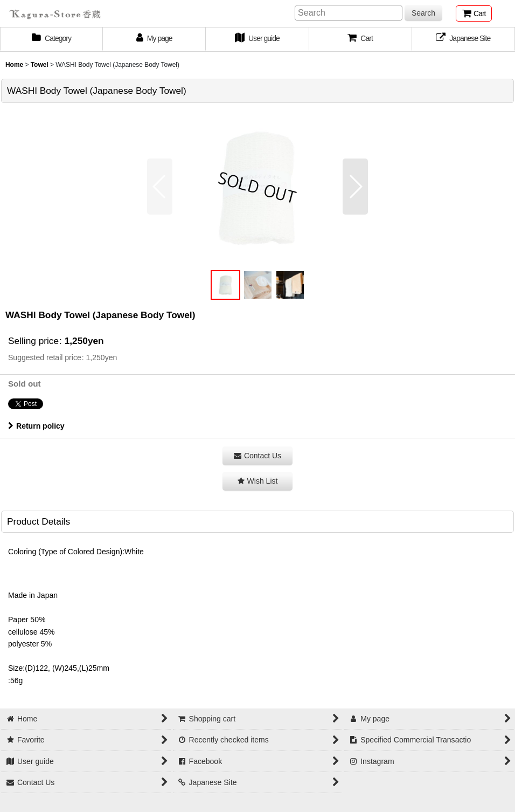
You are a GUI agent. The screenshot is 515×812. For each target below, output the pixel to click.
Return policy (36, 426)
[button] (361, 39)
